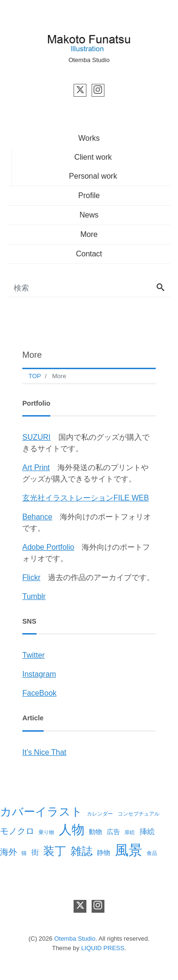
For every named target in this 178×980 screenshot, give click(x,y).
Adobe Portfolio (48, 547)
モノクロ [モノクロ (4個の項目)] (17, 831)
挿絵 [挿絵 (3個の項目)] (147, 831)
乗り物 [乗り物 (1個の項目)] (46, 832)
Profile (89, 195)
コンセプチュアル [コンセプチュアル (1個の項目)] (139, 814)
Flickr (31, 577)
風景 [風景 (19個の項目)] (129, 850)
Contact (89, 254)
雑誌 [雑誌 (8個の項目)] (82, 851)
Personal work (93, 176)
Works (89, 138)
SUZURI (37, 437)
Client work (93, 157)
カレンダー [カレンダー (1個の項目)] (100, 814)
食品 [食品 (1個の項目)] (152, 853)
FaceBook (39, 693)
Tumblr (34, 596)
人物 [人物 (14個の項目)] (72, 830)
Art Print (36, 467)
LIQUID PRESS (103, 948)
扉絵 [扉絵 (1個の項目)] (130, 832)
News (89, 215)
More (89, 234)
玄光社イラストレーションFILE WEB (86, 498)
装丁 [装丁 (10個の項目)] (55, 851)
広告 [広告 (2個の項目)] (113, 832)
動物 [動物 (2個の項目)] (95, 832)
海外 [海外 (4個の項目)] (9, 852)
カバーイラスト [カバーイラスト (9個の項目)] (41, 812)
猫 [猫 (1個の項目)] (24, 853)
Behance (37, 517)
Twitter (33, 655)
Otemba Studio (75, 939)
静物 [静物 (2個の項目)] (103, 853)
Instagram (39, 674)
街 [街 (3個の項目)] (35, 852)
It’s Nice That (44, 752)
